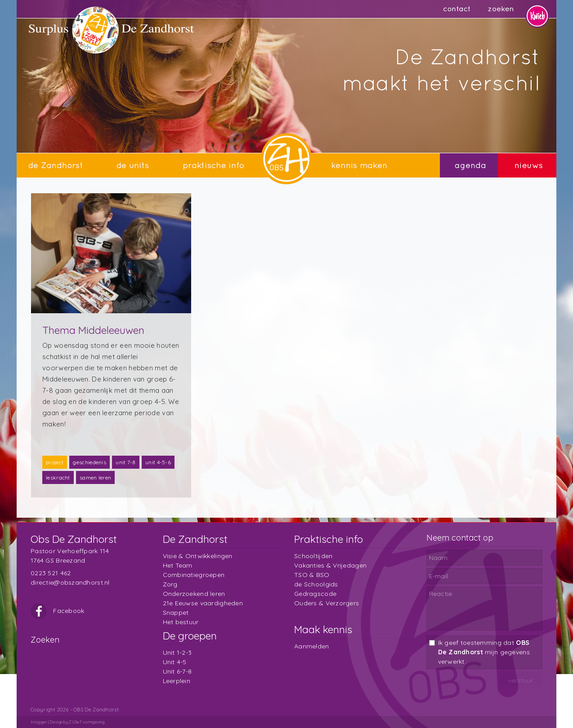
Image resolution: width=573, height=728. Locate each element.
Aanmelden (312, 646)
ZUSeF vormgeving (87, 722)
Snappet (176, 613)
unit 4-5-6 (158, 462)
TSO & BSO (312, 575)
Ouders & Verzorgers (327, 603)
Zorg (170, 584)
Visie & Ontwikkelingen (198, 556)
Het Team (178, 565)
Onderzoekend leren (194, 594)
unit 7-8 (125, 462)
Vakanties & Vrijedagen (330, 565)
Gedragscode (315, 594)
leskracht (58, 477)
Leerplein (177, 681)
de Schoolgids (316, 584)
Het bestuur (181, 622)
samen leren (95, 477)
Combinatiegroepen (194, 575)
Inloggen (39, 722)
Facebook (58, 611)
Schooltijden (313, 556)
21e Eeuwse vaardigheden (203, 603)
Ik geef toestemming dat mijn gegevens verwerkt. (484, 652)
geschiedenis (90, 462)
